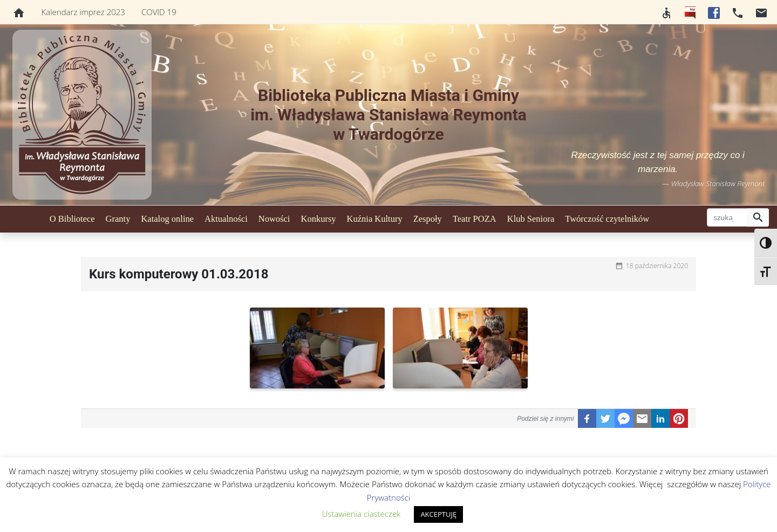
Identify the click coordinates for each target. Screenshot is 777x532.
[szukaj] (727, 217)
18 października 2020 (657, 266)
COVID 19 (159, 12)
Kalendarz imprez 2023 (83, 12)
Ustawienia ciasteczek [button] (362, 514)
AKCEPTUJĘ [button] (438, 514)
